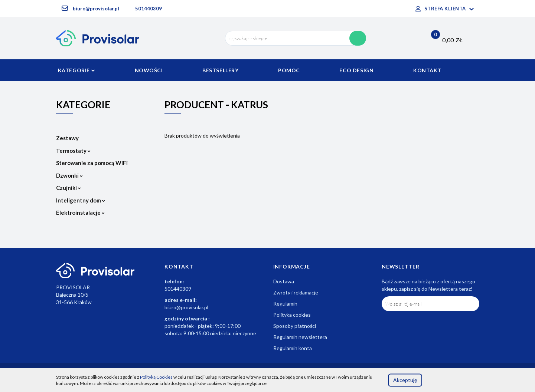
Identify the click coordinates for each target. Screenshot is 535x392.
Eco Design (356, 70)
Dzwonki (69, 175)
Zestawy (67, 138)
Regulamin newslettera (300, 337)
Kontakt (427, 70)
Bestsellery (221, 70)
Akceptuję (405, 380)
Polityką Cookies (156, 377)
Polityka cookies (292, 315)
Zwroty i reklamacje (296, 292)
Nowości (149, 70)
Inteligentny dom (81, 200)
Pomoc (289, 70)
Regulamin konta (293, 348)
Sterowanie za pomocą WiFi (92, 163)
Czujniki (68, 188)
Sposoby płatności (295, 326)
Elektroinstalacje (80, 213)
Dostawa (284, 281)
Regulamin (285, 304)
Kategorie (77, 70)
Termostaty (73, 151)
